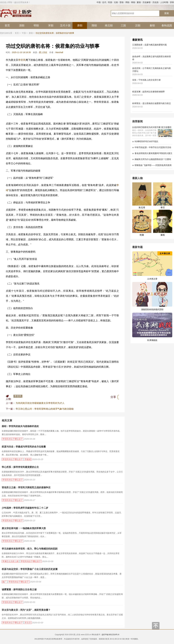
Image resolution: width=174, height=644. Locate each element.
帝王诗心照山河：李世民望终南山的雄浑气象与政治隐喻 (45, 409)
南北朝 (109, 25)
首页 (7, 25)
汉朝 (138, 25)
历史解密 (147, 2)
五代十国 (65, 25)
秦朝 (152, 25)
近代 (104, 2)
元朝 (116, 2)
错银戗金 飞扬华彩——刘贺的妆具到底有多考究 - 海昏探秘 (152, 166)
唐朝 (80, 25)
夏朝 (139, 2)
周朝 (127, 2)
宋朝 (51, 25)
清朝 (22, 25)
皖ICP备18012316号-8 (110, 635)
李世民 (22, 60)
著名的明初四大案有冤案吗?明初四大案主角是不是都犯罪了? (152, 154)
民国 (110, 2)
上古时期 (164, 2)
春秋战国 (167, 25)
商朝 (133, 2)
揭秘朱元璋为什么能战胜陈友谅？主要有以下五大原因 (152, 160)
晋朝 (122, 2)
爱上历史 (43, 52)
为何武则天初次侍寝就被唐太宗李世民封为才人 (40, 403)
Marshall (59, 52)
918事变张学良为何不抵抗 (145, 141)
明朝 (36, 25)
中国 (99, 2)
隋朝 (94, 25)
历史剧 (155, 2)
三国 (123, 25)
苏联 (172, 2)
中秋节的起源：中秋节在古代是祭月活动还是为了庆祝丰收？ (152, 148)
